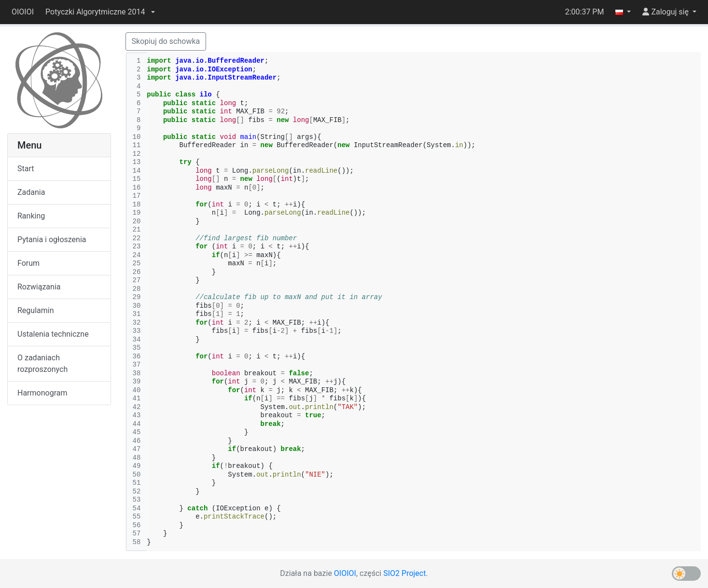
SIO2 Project (404, 573)
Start (26, 169)
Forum (28, 263)
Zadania (31, 192)
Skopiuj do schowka (166, 41)
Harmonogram (42, 393)
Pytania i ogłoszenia (52, 239)
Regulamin (36, 310)
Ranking (31, 216)
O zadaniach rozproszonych (42, 363)
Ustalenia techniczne (53, 334)
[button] (100, 12)
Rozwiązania (39, 287)
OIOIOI (23, 12)
